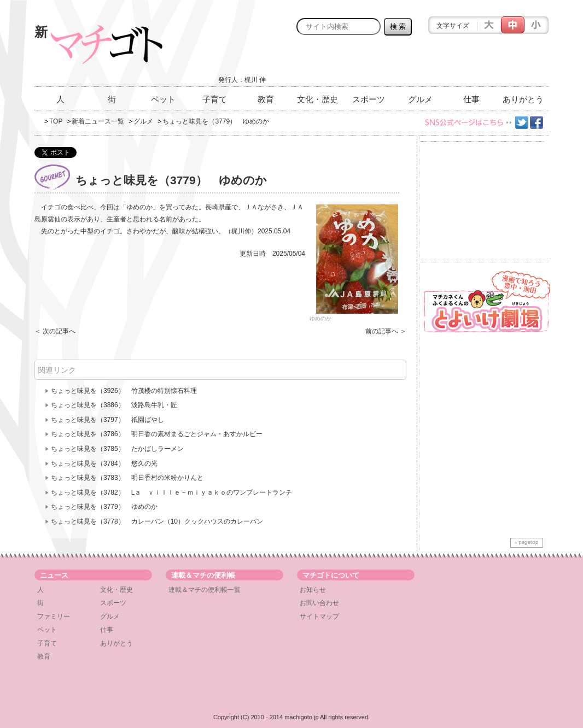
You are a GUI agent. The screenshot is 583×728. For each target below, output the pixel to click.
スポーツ (369, 99)
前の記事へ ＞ (386, 331)
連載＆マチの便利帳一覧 (205, 590)
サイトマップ (319, 617)
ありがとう (523, 99)
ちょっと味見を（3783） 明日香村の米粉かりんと (127, 478)
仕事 (471, 99)
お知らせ (313, 590)
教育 (266, 99)
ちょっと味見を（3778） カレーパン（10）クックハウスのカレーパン (157, 521)
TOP (56, 121)
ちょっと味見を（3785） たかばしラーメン (117, 449)
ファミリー (54, 617)
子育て (215, 99)
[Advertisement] (421, 64)
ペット (163, 99)
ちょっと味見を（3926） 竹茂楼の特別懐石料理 (124, 391)
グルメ (420, 99)
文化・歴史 (317, 99)
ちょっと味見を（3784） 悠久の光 (104, 463)
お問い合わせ (319, 603)
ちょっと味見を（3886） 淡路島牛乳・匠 (114, 405)
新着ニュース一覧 (98, 121)
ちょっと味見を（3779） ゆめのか (104, 507)
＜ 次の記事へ (55, 331)
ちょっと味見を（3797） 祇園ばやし (107, 420)
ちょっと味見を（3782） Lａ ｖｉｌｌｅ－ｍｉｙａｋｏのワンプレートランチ (171, 492)
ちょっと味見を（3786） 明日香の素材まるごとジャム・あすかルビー (157, 434)
